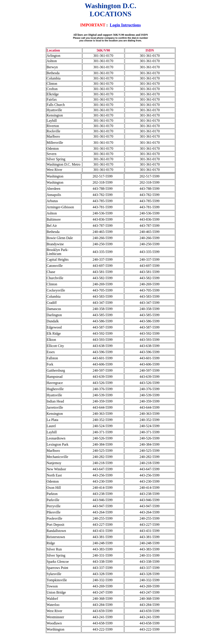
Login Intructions (125, 25)
